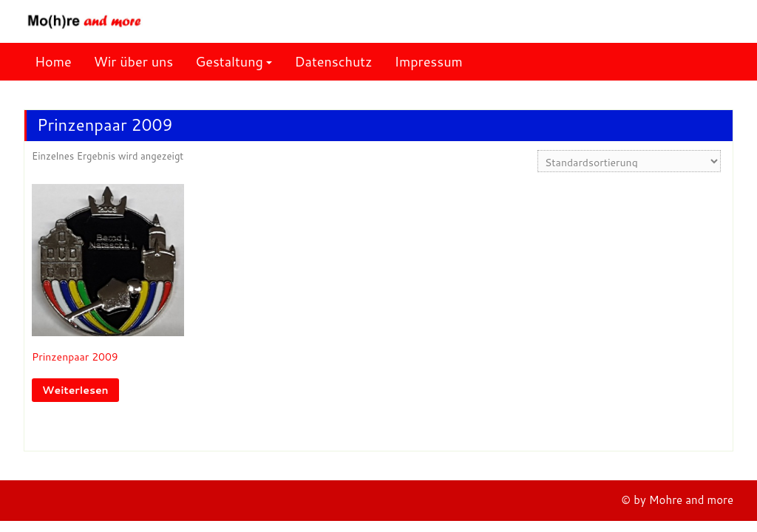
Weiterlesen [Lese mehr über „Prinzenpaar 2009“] (75, 390)
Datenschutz (333, 62)
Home (53, 62)
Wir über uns (134, 62)
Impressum (429, 62)
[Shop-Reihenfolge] (629, 161)
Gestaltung (229, 62)
